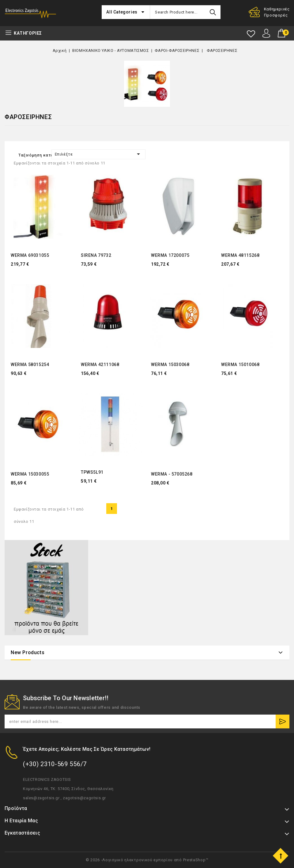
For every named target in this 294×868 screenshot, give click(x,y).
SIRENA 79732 (96, 255)
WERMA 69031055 (30, 255)
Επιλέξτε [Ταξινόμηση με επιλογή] (99, 154)
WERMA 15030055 (30, 474)
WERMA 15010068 (240, 365)
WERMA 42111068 (100, 365)
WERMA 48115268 (240, 255)
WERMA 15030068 (170, 365)
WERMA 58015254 (30, 365)
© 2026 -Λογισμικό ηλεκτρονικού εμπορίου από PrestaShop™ (147, 860)
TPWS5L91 (92, 472)
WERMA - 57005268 (172, 474)
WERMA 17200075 (170, 255)
